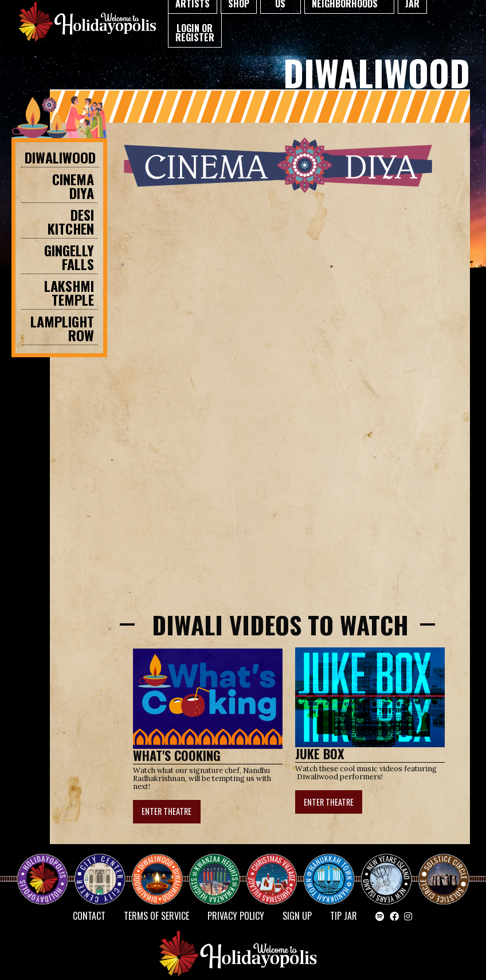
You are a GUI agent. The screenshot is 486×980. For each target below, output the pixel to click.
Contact (89, 916)
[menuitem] (195, 31)
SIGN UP (297, 916)
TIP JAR (344, 916)
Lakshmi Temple (69, 292)
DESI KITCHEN (71, 221)
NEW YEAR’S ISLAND (387, 873)
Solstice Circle (444, 869)
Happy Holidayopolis (47, 869)
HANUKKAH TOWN (334, 869)
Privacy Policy (236, 916)
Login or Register (195, 33)
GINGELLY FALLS (69, 257)
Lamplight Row (62, 328)
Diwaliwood (60, 157)
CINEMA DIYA (73, 186)
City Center (99, 869)
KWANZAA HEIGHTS (219, 869)
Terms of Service (156, 916)
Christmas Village (276, 869)
